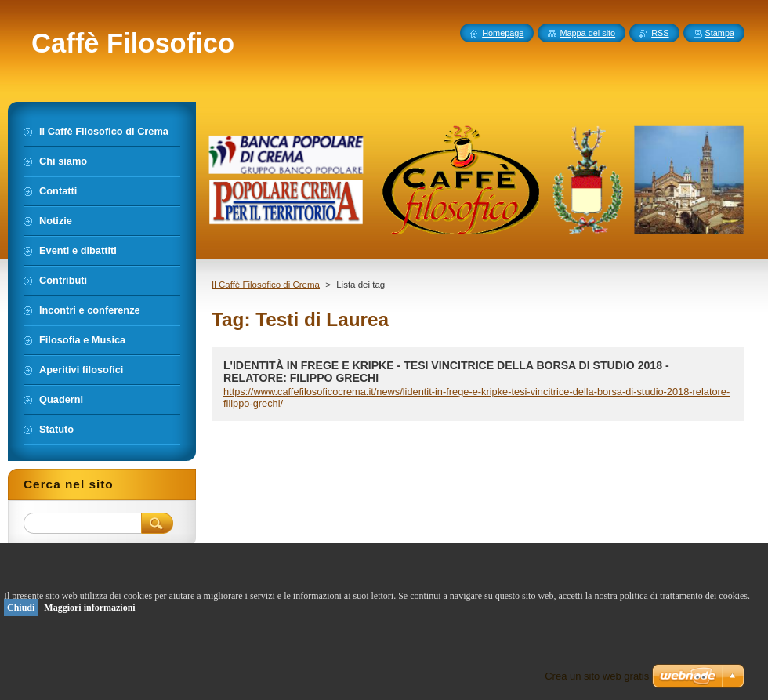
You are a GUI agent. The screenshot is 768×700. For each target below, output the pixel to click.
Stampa (720, 33)
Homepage (503, 33)
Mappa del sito (587, 33)
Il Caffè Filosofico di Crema (266, 285)
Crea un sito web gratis (597, 676)
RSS (660, 33)
